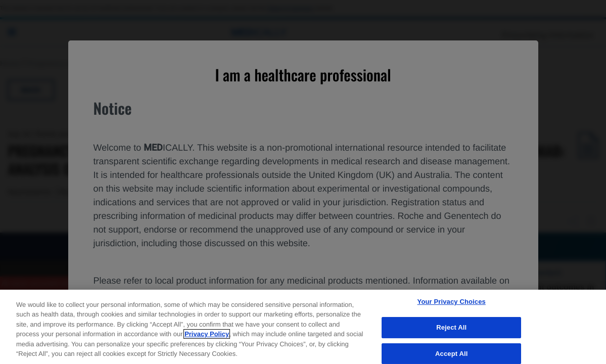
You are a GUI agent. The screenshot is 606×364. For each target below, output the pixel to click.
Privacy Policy (207, 334)
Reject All (451, 327)
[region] (303, 327)
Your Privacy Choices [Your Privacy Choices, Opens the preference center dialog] (452, 302)
